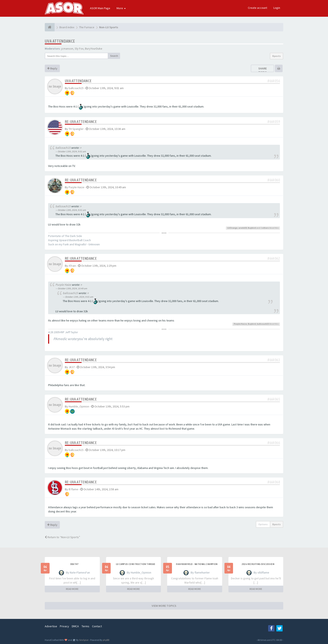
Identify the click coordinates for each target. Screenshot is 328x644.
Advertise (51, 626)
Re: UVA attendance (81, 122)
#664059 (274, 122)
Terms (85, 626)
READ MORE (72, 589)
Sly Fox (79, 49)
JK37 (72, 367)
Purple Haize (76, 187)
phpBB (106, 640)
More (121, 8)
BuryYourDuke (94, 49)
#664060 (274, 180)
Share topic (263, 70)
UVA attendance (60, 41)
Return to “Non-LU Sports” (62, 537)
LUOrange (232, 228)
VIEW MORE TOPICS (164, 606)
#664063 (274, 360)
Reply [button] (52, 68)
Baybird (252, 228)
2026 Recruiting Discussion (258, 564)
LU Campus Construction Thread (136, 564)
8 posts (277, 56)
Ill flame (73, 489)
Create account (258, 8)
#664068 (274, 482)
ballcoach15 (76, 88)
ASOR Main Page (100, 8)
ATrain (72, 266)
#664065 (274, 399)
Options (263, 524)
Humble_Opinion (79, 406)
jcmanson (67, 49)
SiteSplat (84, 640)
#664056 (274, 81)
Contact (97, 626)
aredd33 (243, 228)
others (265, 228)
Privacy (64, 626)
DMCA (75, 626)
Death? (74, 564)
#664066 (274, 443)
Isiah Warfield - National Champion (197, 564)
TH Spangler (76, 129)
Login (277, 8)
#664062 (274, 258)
